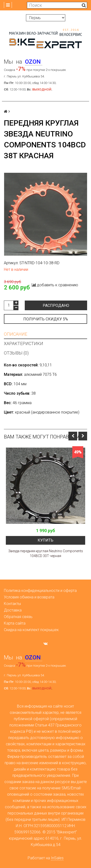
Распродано (56, 306)
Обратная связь (18, 617)
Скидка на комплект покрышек (31, 630)
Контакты (12, 604)
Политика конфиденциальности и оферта (40, 591)
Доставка (13, 610)
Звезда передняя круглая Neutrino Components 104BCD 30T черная (46, 553)
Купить (45, 540)
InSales (57, 858)
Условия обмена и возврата (29, 597)
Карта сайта (15, 623)
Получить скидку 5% (46, 319)
